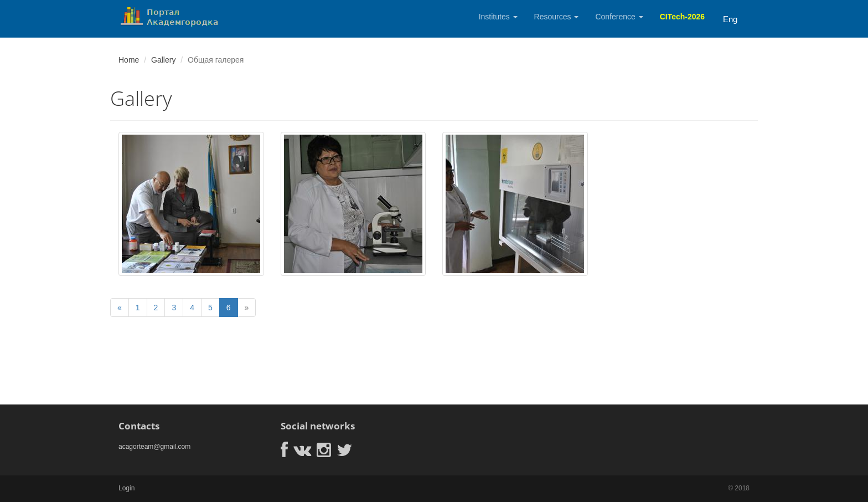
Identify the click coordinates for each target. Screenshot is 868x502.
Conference (619, 17)
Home (129, 60)
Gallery (163, 60)
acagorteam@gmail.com (154, 447)
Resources (557, 17)
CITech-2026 (682, 17)
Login (126, 488)
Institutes (498, 17)
